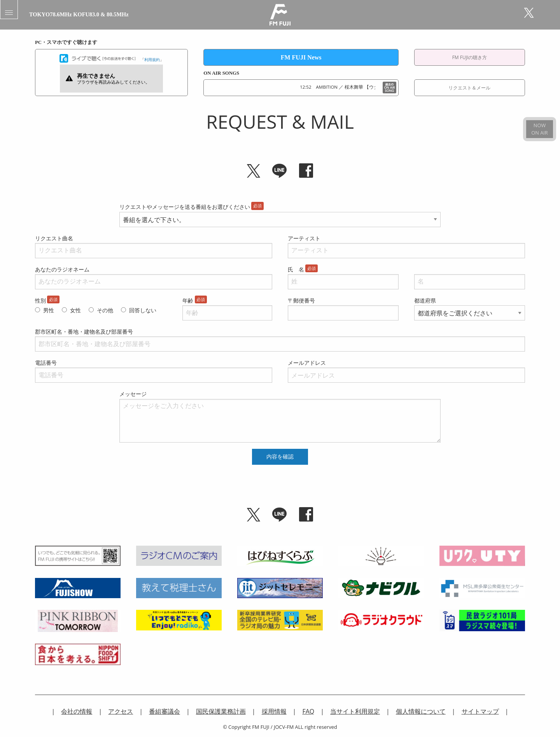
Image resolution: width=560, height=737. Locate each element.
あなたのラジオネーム (62, 269)
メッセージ (133, 394)
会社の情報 (77, 711)
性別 (40, 300)
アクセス (121, 711)
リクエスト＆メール (469, 88)
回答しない (143, 310)
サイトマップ (480, 711)
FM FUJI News (301, 57)
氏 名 (296, 269)
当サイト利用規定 (355, 711)
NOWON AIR (539, 129)
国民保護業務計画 (221, 711)
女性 (75, 310)
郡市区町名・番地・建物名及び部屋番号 (84, 332)
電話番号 (46, 363)
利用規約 (152, 60)
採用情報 (274, 711)
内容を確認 (280, 457)
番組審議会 (164, 711)
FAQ (308, 711)
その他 (105, 310)
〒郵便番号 (301, 300)
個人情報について (421, 711)
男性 (49, 310)
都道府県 (425, 300)
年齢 (188, 300)
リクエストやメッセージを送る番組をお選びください (185, 207)
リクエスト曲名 (54, 238)
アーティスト (304, 238)
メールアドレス (307, 363)
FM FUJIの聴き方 (470, 57)
